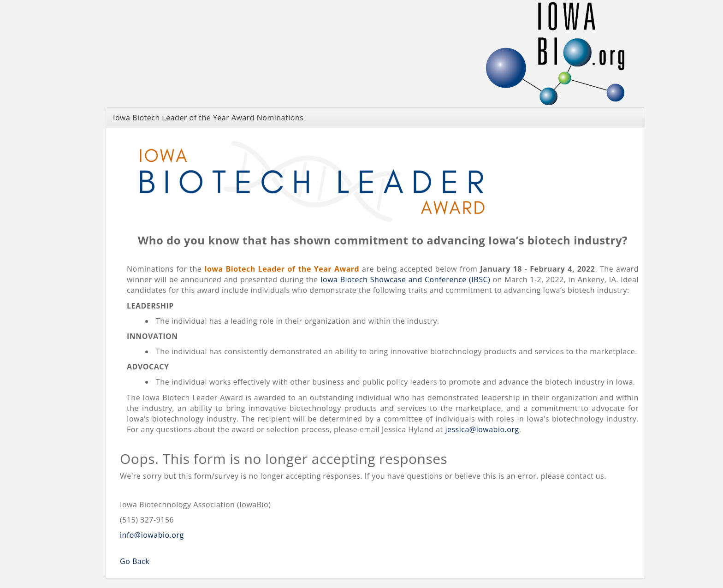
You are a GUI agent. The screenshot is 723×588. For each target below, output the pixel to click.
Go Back (135, 561)
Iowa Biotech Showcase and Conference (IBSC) (405, 279)
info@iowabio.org (152, 535)
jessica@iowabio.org (482, 429)
